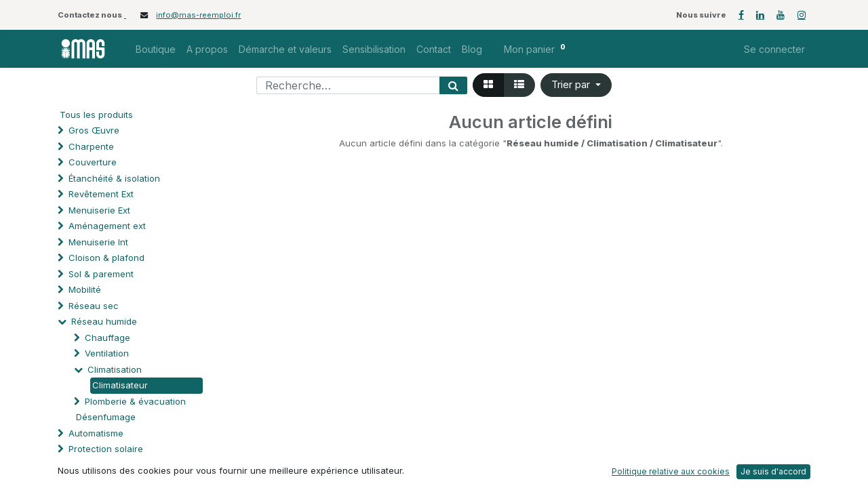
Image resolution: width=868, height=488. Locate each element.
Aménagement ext (107, 226)
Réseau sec (94, 306)
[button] (576, 85)
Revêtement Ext (101, 194)
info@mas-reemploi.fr (198, 15)
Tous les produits (96, 115)
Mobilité (85, 289)
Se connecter (774, 49)
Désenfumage (106, 417)
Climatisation (115, 369)
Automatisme (96, 433)
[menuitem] (156, 49)
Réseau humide (104, 321)
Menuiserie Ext (99, 210)
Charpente (91, 146)
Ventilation (107, 353)
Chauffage (107, 338)
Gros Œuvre (94, 130)
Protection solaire (106, 449)
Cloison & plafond (106, 258)
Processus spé (100, 465)
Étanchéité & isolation (114, 178)
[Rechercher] (453, 85)
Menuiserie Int (98, 242)
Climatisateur (120, 385)
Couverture (93, 162)
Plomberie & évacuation (135, 401)
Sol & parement (102, 274)
